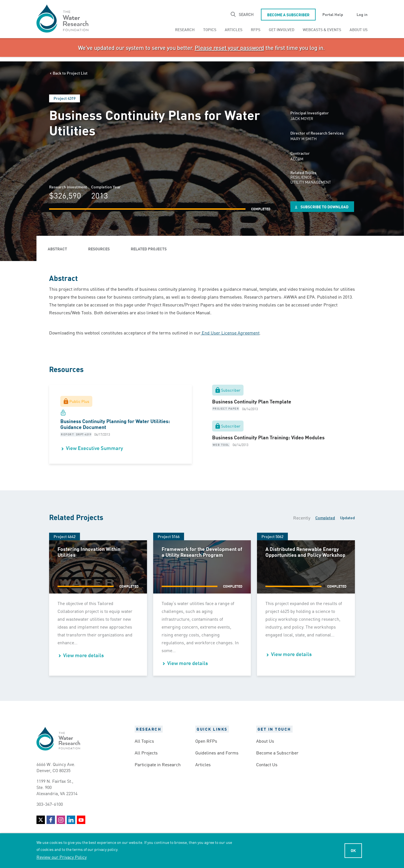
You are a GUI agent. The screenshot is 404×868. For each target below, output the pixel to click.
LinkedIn (71, 820)
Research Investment (68, 187)
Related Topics (303, 172)
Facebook (51, 820)
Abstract (57, 249)
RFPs (256, 29)
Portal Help (333, 14)
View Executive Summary (94, 448)
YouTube (81, 820)
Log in (362, 14)
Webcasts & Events (322, 29)
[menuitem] (185, 29)
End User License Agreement (230, 333)
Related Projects (149, 249)
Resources (99, 249)
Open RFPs (206, 741)
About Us (359, 29)
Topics (210, 29)
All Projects (146, 752)
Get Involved (282, 29)
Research (185, 29)
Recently (302, 518)
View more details (83, 655)
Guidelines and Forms (217, 752)
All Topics (144, 741)
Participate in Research (158, 764)
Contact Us (267, 764)
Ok (353, 850)
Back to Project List (70, 73)
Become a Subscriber (288, 15)
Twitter (41, 820)
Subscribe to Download (324, 207)
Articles (234, 29)
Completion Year (106, 187)
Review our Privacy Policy (62, 857)
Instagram (61, 820)
